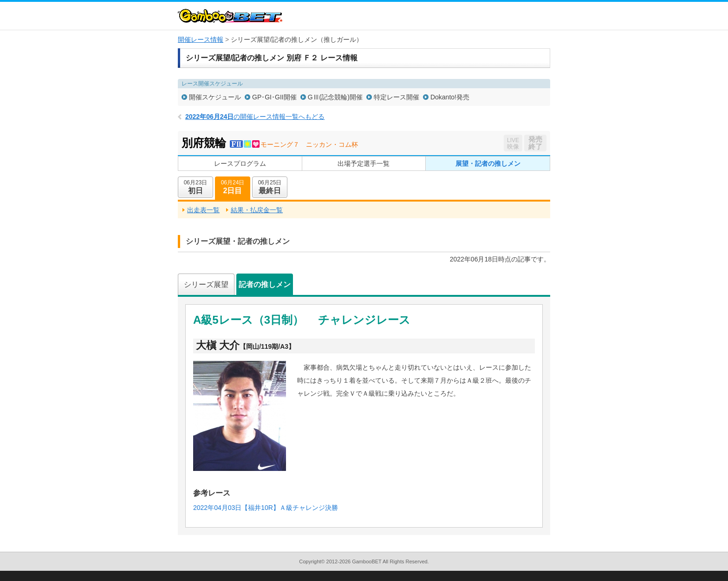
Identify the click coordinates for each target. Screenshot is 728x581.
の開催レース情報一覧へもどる (255, 117)
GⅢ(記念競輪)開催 (335, 97)
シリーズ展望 (206, 284)
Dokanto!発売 (450, 97)
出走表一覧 (203, 210)
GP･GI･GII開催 (274, 97)
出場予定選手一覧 (364, 163)
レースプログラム (240, 163)
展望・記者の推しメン (488, 163)
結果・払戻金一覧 (257, 210)
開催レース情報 (201, 39)
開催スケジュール (215, 97)
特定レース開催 (396, 97)
